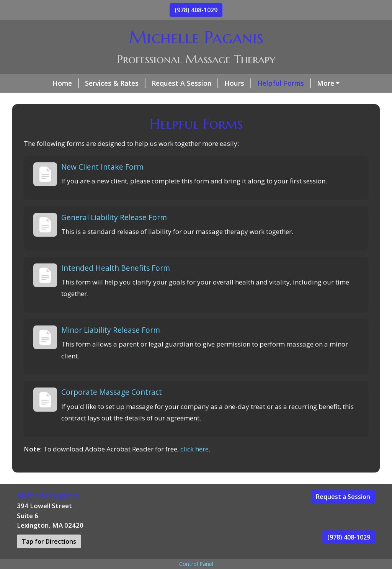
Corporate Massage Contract (112, 408)
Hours (208, 83)
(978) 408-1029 (196, 10)
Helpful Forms (255, 83)
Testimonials (93, 100)
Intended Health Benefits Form (116, 284)
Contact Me (310, 83)
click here (194, 465)
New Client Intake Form (102, 183)
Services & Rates (86, 83)
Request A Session (155, 83)
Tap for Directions (49, 558)
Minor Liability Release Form (111, 346)
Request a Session (343, 513)
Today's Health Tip (154, 100)
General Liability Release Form (114, 233)
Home (36, 83)
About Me (43, 100)
